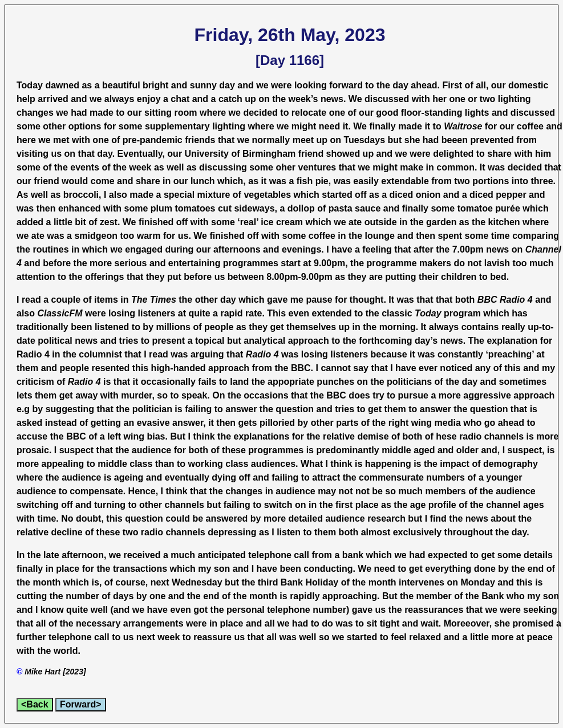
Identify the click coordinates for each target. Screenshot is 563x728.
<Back (35, 704)
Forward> (80, 704)
